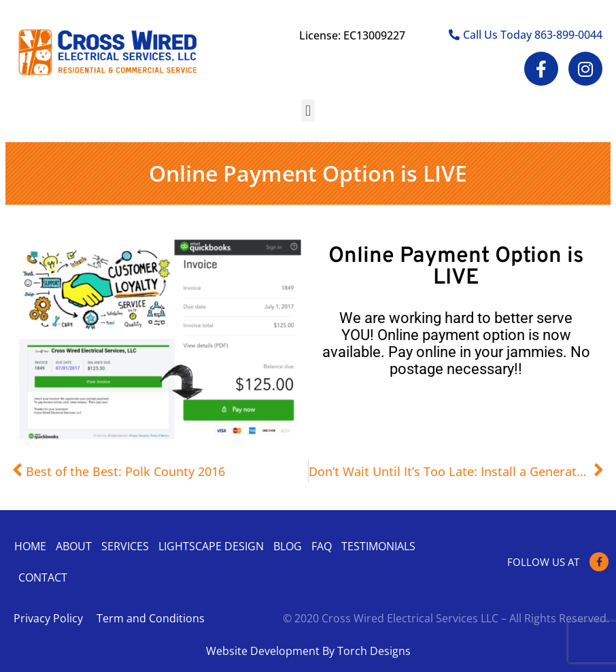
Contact (43, 577)
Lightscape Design (211, 546)
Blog (288, 546)
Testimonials (378, 546)
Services (125, 546)
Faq (322, 546)
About (74, 546)
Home (30, 546)
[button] (308, 111)
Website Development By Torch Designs (308, 651)
